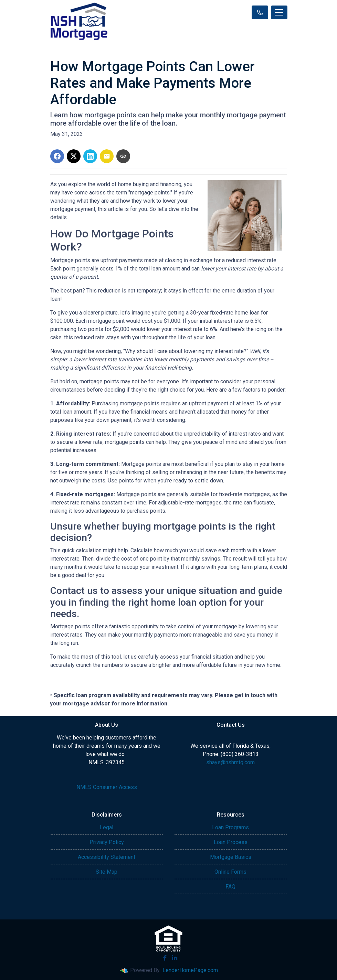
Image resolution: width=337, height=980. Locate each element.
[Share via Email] (107, 156)
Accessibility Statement (107, 857)
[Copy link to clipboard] (123, 156)
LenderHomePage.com (190, 970)
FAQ (230, 887)
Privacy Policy (107, 842)
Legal (107, 827)
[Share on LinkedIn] (90, 156)
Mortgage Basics (231, 857)
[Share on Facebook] (57, 156)
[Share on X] (74, 156)
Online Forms (230, 872)
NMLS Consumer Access (107, 787)
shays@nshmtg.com (230, 762)
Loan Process (231, 842)
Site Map (107, 872)
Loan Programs (230, 827)
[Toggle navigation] (279, 12)
